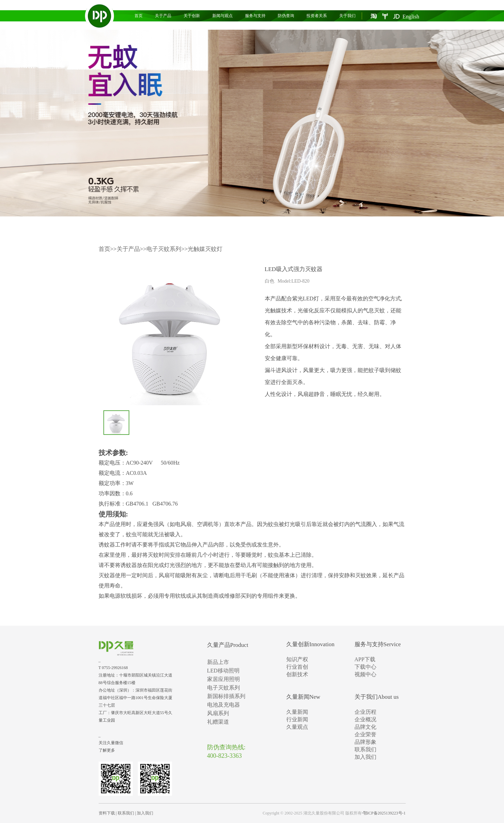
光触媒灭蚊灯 (205, 249)
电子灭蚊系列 (164, 249)
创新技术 (297, 674)
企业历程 (365, 712)
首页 (139, 16)
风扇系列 (218, 713)
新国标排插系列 (226, 696)
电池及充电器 (224, 705)
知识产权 (297, 659)
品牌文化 (365, 727)
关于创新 (192, 16)
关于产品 (163, 16)
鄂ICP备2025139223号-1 (384, 813)
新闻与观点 (222, 16)
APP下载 (365, 659)
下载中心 (365, 667)
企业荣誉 (365, 734)
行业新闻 (297, 719)
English (411, 17)
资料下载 (107, 813)
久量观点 (297, 727)
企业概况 (365, 719)
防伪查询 (286, 16)
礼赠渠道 (218, 722)
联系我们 (365, 749)
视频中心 (365, 674)
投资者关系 (317, 16)
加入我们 (365, 757)
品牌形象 (365, 742)
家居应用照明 (224, 679)
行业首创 (297, 667)
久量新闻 (297, 712)
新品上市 (218, 662)
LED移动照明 (223, 671)
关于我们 (347, 16)
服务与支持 (255, 16)
